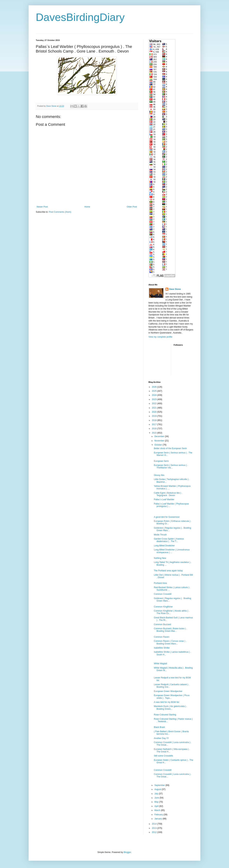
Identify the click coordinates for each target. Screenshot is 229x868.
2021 (155, 408)
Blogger (127, 852)
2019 (155, 416)
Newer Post (42, 207)
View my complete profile (160, 337)
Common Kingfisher (163, 607)
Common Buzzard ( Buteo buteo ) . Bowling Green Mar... (170, 630)
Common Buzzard (162, 624)
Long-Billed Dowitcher (164, 546)
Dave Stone (175, 289)
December (160, 436)
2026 (155, 387)
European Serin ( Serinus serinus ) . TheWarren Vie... (171, 466)
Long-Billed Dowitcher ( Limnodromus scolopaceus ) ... (172, 551)
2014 (155, 824)
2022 (155, 404)
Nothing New (160, 558)
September (160, 785)
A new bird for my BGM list (166, 702)
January (159, 819)
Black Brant (159, 727)
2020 (155, 412)
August (158, 789)
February (159, 815)
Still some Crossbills (163, 756)
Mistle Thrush (160, 535)
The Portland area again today (168, 571)
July (157, 794)
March (158, 810)
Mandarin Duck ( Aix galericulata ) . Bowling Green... (170, 708)
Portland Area (160, 583)
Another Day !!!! (161, 738)
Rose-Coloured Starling (165, 715)
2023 (155, 399)
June (157, 798)
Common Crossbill (163, 594)
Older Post (132, 207)
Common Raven (162, 637)
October (159, 445)
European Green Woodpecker (168, 691)
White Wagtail (160, 664)
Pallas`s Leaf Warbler (164, 499)
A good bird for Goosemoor (167, 517)
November (160, 441)
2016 (155, 429)
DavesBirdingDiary (80, 17)
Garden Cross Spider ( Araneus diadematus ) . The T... (169, 540)
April (157, 806)
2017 (155, 424)
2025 (155, 391)
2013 (155, 828)
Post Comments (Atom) (60, 212)
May (157, 802)
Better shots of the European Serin (170, 448)
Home (87, 207)
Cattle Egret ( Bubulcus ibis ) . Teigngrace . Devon (168, 494)
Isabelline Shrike (162, 648)
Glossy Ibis (159, 475)
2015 (155, 433)
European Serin (161, 461)
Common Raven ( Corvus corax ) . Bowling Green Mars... (170, 642)
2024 (155, 395)
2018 (155, 420)
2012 (155, 832)
